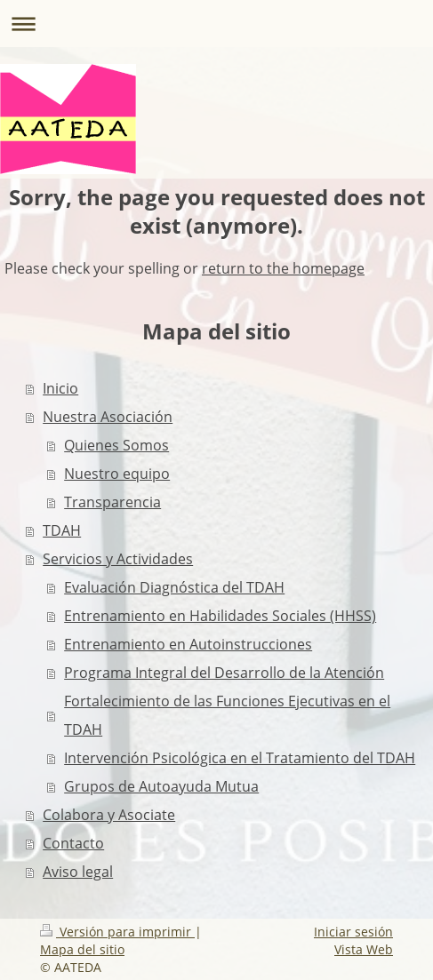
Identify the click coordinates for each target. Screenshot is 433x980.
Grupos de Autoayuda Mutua (161, 786)
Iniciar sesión (353, 932)
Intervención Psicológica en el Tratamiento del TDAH (240, 758)
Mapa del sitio (82, 949)
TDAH (62, 530)
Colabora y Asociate (109, 815)
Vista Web (364, 949)
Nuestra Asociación (108, 417)
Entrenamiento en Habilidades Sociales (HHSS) (220, 616)
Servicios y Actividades (118, 559)
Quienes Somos (116, 445)
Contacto (73, 843)
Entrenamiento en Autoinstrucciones (188, 644)
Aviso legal (78, 872)
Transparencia (112, 502)
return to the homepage (283, 268)
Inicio (60, 388)
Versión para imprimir (117, 932)
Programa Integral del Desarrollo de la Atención (224, 673)
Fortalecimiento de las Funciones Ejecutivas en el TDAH (227, 715)
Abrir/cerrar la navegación (216, 24)
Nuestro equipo (117, 474)
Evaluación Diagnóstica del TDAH (174, 587)
